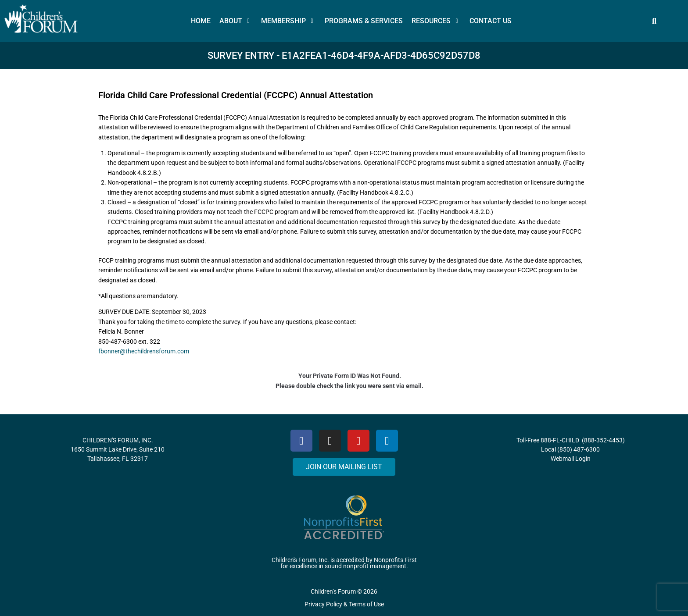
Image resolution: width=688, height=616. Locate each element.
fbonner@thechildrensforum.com (144, 351)
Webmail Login (571, 459)
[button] (236, 21)
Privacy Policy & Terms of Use (344, 604)
